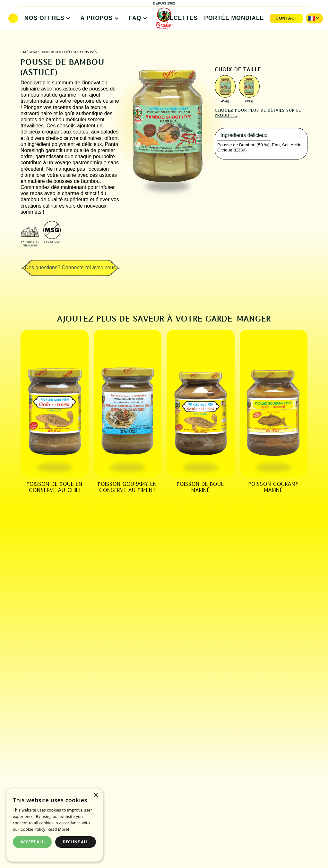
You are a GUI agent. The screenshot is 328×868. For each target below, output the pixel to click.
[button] (46, 18)
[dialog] (55, 825)
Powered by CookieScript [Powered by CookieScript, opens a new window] (55, 855)
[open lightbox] (225, 86)
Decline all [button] (76, 842)
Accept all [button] (32, 842)
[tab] (244, 136)
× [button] (95, 795)
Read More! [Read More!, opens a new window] (58, 829)
